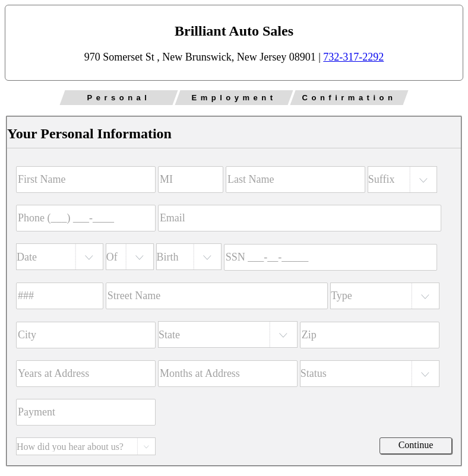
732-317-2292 (353, 57)
